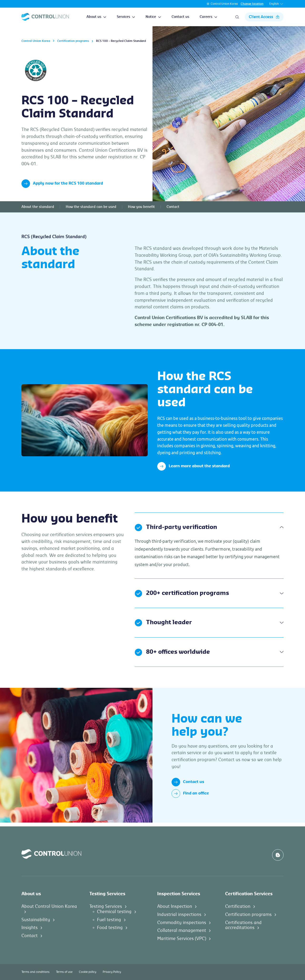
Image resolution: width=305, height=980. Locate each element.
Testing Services (106, 906)
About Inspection (175, 906)
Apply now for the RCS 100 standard (62, 184)
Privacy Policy (112, 972)
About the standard (38, 207)
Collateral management (182, 930)
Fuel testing (109, 920)
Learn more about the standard (193, 466)
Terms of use (64, 972)
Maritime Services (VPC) (182, 939)
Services (126, 17)
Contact (173, 207)
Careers (208, 17)
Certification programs (73, 41)
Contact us (180, 17)
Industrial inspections (179, 915)
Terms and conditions (36, 972)
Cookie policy (88, 972)
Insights (30, 928)
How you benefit (141, 207)
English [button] (276, 4)
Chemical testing (114, 912)
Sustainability (36, 920)
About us (96, 17)
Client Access (264, 17)
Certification (238, 906)
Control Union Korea (224, 4)
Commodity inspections (182, 923)
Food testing (110, 928)
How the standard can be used (91, 207)
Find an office (190, 794)
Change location (252, 4)
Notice (153, 17)
